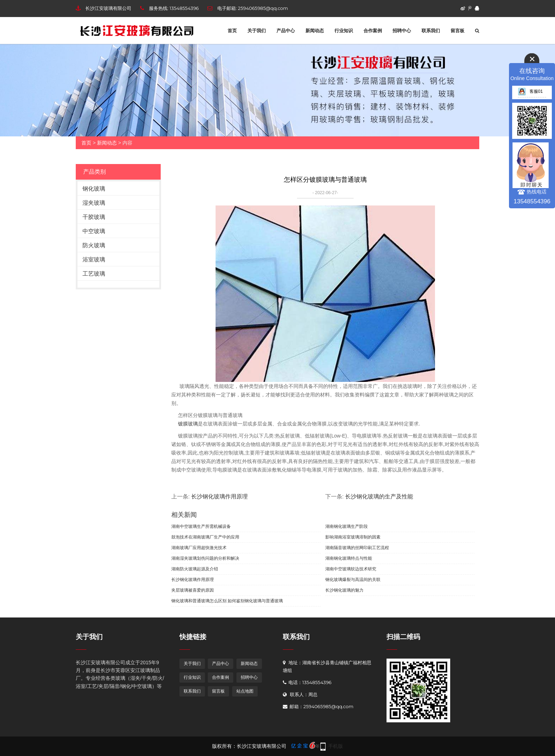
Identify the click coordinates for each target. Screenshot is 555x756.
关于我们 (257, 30)
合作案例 (373, 30)
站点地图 (245, 691)
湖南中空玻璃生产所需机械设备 (201, 526)
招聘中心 (402, 30)
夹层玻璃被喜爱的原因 (193, 590)
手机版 (336, 746)
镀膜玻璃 (188, 424)
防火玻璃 (94, 245)
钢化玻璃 (94, 189)
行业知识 (344, 30)
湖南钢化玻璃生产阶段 (347, 526)
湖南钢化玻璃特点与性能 (349, 558)
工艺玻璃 (94, 274)
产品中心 (286, 30)
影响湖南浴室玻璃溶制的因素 (353, 537)
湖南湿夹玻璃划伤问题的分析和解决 (205, 558)
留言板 (457, 30)
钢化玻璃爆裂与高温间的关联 (353, 580)
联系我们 (431, 30)
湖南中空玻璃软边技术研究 (351, 569)
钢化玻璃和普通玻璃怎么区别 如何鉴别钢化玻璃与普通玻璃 (227, 601)
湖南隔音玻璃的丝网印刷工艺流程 (357, 548)
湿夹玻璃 (94, 203)
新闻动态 (315, 30)
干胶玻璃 (94, 217)
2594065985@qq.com (263, 8)
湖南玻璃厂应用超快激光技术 (199, 548)
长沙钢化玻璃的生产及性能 (379, 497)
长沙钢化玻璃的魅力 (344, 590)
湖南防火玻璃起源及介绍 (195, 569)
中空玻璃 (94, 231)
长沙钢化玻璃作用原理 (219, 497)
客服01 (530, 91)
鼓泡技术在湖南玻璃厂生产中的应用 (205, 537)
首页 (232, 30)
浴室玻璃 (94, 259)
